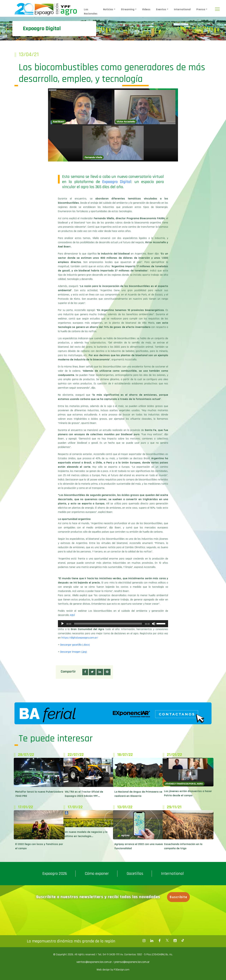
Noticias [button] (108, 9)
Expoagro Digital (117, 182)
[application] (113, 624)
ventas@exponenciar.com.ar (95, 962)
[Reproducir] (63, 624)
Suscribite (178, 897)
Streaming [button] (128, 9)
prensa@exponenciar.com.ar (132, 962)
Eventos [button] (161, 9)
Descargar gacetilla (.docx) (75, 645)
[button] (85, 672)
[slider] (108, 624)
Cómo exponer (97, 874)
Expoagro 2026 (55, 874)
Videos (146, 9)
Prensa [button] (201, 9)
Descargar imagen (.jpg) (74, 652)
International (182, 9)
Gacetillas (135, 874)
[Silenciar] (154, 624)
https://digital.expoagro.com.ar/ (80, 638)
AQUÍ (72, 615)
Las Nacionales (91, 12)
